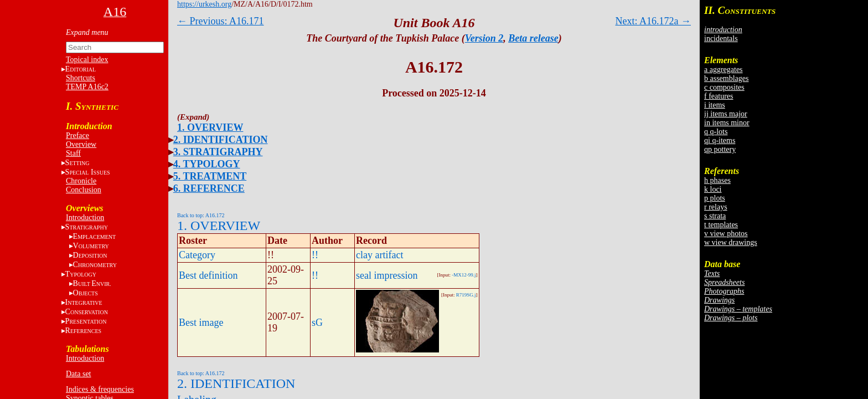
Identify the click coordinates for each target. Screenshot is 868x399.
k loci (713, 189)
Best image (201, 323)
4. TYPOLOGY (207, 164)
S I (88, 172)
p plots (715, 198)
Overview (81, 144)
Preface (77, 135)
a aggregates (724, 70)
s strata (715, 216)
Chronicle (81, 181)
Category (197, 255)
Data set (78, 374)
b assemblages (726, 78)
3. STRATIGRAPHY (218, 152)
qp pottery (720, 149)
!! (315, 255)
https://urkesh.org (204, 4)
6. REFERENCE (209, 188)
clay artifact (379, 255)
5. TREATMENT (210, 176)
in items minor (727, 123)
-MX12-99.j (464, 275)
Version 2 (484, 38)
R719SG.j (466, 295)
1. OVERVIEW (210, 127)
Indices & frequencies (100, 389)
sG (317, 323)
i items (715, 105)
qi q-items (720, 140)
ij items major (726, 114)
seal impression (387, 275)
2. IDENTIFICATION (221, 140)
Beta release (533, 38)
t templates (721, 225)
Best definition (208, 275)
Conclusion (84, 190)
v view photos (726, 234)
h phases (717, 180)
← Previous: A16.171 (221, 21)
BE (92, 283)
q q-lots (716, 132)
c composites (724, 87)
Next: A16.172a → (653, 21)
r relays (716, 207)
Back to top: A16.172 (201, 215)
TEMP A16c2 (87, 87)
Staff (73, 153)
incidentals (721, 39)
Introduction (85, 218)
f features (719, 96)
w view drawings (731, 242)
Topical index (87, 60)
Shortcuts (81, 78)
